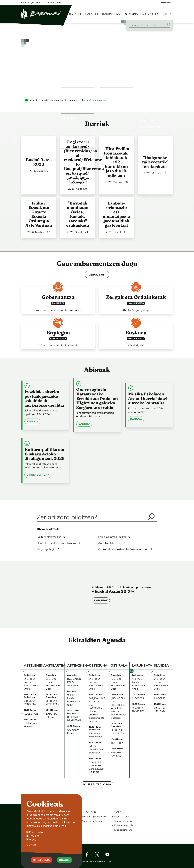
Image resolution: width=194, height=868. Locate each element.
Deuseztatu (42, 860)
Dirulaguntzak (38, 475)
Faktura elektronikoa (49, 537)
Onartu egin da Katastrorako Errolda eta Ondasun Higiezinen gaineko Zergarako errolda (97, 398)
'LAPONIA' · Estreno (30, 725)
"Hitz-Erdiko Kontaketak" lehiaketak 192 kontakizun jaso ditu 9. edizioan (116, 162)
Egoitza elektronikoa (156, 14)
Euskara (136, 333)
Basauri (75, 14)
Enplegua (58, 333)
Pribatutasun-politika (125, 825)
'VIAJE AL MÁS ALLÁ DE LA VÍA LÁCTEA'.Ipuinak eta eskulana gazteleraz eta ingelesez (97, 710)
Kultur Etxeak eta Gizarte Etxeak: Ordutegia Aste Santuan (39, 214)
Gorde (31, 845)
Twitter (97, 854)
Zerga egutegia (46, 549)
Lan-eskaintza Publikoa (112, 537)
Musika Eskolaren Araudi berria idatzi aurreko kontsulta (148, 398)
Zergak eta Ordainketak (136, 297)
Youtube (107, 854)
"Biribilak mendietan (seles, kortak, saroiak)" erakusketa (78, 214)
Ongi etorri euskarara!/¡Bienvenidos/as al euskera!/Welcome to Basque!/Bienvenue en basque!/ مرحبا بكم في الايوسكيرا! (84, 162)
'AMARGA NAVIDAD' (116, 754)
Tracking (34, 836)
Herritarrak (104, 14)
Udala (88, 14)
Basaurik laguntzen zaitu (95, 816)
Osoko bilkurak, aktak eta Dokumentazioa (123, 549)
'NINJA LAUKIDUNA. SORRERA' (96, 749)
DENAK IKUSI (97, 275)
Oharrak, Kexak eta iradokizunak (56, 543)
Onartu (65, 860)
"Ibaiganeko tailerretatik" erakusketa (155, 162)
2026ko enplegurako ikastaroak (58, 345)
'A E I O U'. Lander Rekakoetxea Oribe (31, 684)
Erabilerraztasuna (123, 830)
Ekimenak (101, 600)
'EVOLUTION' (31, 714)
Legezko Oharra (123, 816)
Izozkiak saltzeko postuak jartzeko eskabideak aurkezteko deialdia (44, 398)
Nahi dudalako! (136, 345)
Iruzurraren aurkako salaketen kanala (58, 310)
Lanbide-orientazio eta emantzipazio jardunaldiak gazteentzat (117, 214)
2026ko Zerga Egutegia (136, 310)
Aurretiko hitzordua (110, 543)
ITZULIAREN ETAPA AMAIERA (74, 682)
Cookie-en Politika (124, 821)
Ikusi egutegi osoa (97, 784)
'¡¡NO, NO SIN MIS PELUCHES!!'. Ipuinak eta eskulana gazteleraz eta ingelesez (118, 708)
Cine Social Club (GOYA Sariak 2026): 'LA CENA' (96, 767)
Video (33, 840)
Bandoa (32, 421)
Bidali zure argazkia (96, 100)
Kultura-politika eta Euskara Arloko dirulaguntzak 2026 (44, 454)
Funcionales (36, 832)
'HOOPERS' (117, 743)
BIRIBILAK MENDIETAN (31, 702)
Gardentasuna (127, 14)
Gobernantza (58, 297)
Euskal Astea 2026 (39, 162)
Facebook (87, 854)
